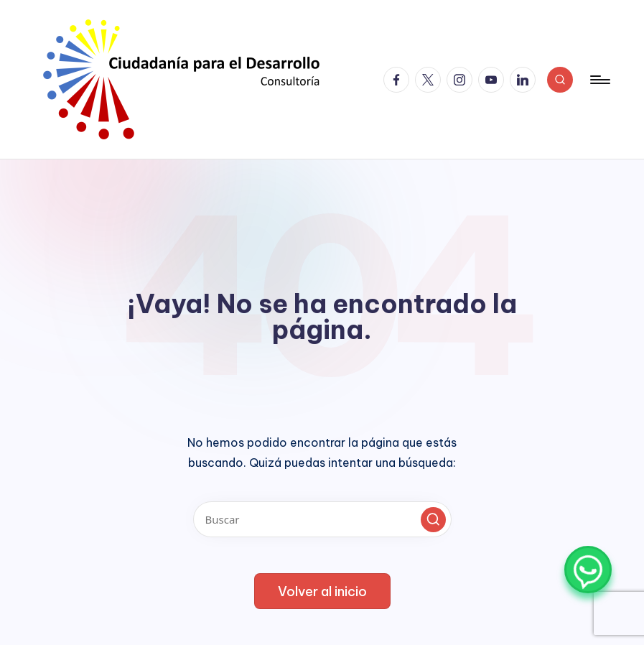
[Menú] (599, 80)
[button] (433, 520)
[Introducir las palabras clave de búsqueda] (322, 519)
